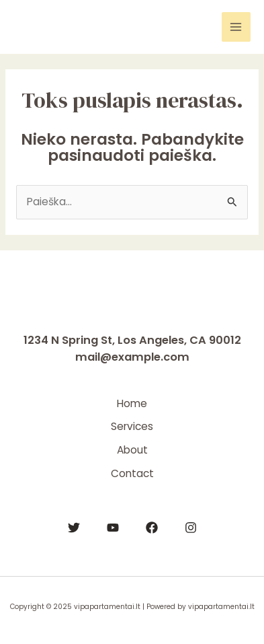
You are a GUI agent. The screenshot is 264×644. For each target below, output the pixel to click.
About (132, 450)
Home (132, 403)
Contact (132, 473)
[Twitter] (74, 528)
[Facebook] (152, 528)
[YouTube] (113, 528)
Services (132, 426)
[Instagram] (191, 528)
